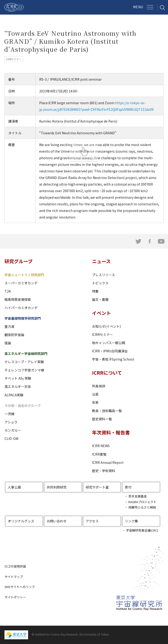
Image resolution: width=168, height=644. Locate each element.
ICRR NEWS (101, 446)
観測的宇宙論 (14, 335)
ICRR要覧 (99, 454)
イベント (101, 313)
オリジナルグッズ (21, 521)
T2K (8, 291)
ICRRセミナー (103, 334)
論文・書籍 (100, 299)
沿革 (95, 394)
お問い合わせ (57, 521)
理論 (8, 343)
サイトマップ (14, 577)
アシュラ (11, 422)
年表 (95, 402)
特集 (95, 291)
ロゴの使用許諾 (15, 566)
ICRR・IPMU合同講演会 (110, 351)
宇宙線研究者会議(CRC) (142, 530)
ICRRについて (107, 373)
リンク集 (131, 521)
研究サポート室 (97, 487)
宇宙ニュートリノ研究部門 (24, 275)
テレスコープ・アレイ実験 (24, 362)
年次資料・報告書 (111, 432)
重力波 (9, 326)
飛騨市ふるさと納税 (142, 507)
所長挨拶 (99, 386)
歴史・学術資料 (104, 471)
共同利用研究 (57, 487)
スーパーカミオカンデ (21, 283)
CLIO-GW (11, 438)
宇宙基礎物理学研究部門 (23, 318)
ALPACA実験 (14, 395)
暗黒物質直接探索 (18, 299)
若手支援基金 (138, 496)
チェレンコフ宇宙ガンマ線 (24, 370)
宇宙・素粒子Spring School (113, 359)
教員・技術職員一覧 (107, 411)
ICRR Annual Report (108, 462)
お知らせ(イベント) (106, 326)
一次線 (9, 414)
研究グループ (19, 261)
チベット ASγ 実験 (18, 378)
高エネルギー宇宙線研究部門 (26, 354)
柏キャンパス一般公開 (109, 343)
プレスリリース (103, 275)
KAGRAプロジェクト (142, 502)
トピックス (100, 283)
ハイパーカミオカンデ (21, 308)
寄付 (128, 487)
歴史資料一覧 (102, 419)
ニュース (101, 261)
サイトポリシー (15, 597)
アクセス (92, 521)
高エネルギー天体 (18, 386)
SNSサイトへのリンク (20, 587)
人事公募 (14, 487)
